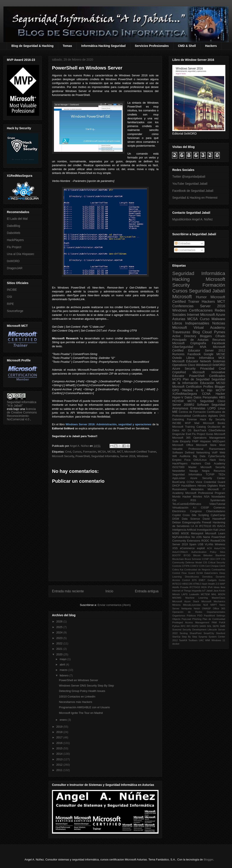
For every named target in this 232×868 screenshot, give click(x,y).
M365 (176, 533)
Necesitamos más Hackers (76, 702)
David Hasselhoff (214, 519)
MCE (222, 358)
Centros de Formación (192, 412)
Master (193, 467)
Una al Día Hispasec (21, 254)
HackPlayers (15, 240)
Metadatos (197, 489)
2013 (60, 759)
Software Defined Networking (191, 453)
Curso (205, 319)
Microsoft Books (214, 423)
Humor (201, 297)
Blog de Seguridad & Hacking (32, 46)
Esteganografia (192, 522)
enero (64, 720)
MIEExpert (219, 441)
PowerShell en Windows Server (78, 680)
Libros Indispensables (191, 323)
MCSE (111, 452)
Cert (207, 566)
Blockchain (178, 559)
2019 (60, 727)
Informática (207, 358)
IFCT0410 (195, 587)
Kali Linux (219, 530)
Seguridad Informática (105, 456)
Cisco (192, 365)
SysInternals (218, 500)
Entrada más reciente (68, 591)
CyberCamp (218, 515)
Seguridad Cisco (213, 401)
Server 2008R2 (183, 405)
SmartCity (209, 633)
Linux (222, 408)
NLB (206, 605)
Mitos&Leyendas (192, 605)
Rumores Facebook (186, 354)
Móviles (198, 497)
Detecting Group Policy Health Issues (82, 691)
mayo (63, 659)
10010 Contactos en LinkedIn (77, 697)
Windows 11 (218, 640)
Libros (190, 358)
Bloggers (206, 336)
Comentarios (185, 250)
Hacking (181, 279)
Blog (196, 332)
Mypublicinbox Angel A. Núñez (192, 219)
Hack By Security (213, 419)
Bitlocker (208, 555)
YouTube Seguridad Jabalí (190, 184)
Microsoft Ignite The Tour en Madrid (81, 713)
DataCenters (211, 573)
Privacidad (207, 369)
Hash (205, 584)
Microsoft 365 (181, 438)
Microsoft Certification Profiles (193, 387)
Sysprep (203, 637)
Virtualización (180, 508)
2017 (60, 737)
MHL (214, 594)
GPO (176, 390)
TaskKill (183, 640)
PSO (200, 616)
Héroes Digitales (208, 486)
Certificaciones (201, 310)
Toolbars (193, 640)
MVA (203, 347)
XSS (175, 548)
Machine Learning (197, 598)
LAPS (185, 594)
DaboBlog (14, 226)
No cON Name (201, 537)
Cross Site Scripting (196, 515)
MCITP (220, 390)
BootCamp (179, 482)
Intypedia (196, 591)
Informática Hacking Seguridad (103, 46)
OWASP (206, 608)
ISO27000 (178, 467)
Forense (192, 419)
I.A (192, 526)
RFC (183, 626)
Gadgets (212, 580)
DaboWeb (14, 233)
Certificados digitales (205, 416)
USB (201, 544)
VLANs (209, 544)
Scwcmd (177, 630)
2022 (60, 643)
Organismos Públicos (184, 616)
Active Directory (184, 336)
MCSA (102, 452)
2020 (60, 654)
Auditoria (185, 456)
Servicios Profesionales (152, 46)
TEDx (222, 475)
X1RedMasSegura (185, 394)
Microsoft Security (63, 456)
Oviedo (177, 358)
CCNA (206, 394)
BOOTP (176, 555)
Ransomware (217, 449)
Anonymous (180, 408)
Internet (193, 315)
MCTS (192, 401)
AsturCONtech (180, 552)
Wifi (175, 456)
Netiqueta (186, 608)
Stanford (221, 633)
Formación (90, 452)
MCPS (177, 379)
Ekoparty (185, 441)
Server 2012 (215, 350)
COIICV (194, 566)
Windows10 (204, 365)
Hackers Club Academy (208, 464)
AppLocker (179, 478)
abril (63, 664)
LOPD (212, 408)
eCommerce (187, 548)
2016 (60, 743)
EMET (202, 580)
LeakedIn (194, 594)
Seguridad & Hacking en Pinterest (195, 198)
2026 (60, 621)
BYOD (187, 555)
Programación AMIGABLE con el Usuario (84, 707)
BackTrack (200, 430)
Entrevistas (198, 408)
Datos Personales (206, 397)
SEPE (216, 626)
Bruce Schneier (193, 559)
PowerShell (83, 456)
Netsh (197, 608)
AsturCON (220, 548)
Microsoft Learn (215, 533)
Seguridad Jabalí (207, 291)
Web (222, 453)
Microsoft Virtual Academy (199, 328)
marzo (64, 670)
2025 (60, 627)
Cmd (68, 452)
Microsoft (182, 297)
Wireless (220, 544)
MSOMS (177, 598)
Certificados (217, 376)
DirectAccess (192, 577)
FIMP (195, 441)
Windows (143, 456)
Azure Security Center (208, 478)
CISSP (205, 508)
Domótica (207, 577)
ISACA (221, 526)
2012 (60, 765)
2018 (60, 732)
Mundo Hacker (182, 497)
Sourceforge (15, 311)
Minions (176, 605)
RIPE (10, 304)
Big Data (199, 456)
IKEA (204, 587)
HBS (222, 397)
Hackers (211, 46)
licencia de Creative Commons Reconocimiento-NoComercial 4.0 (22, 414)
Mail (197, 423)
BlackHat (220, 555)
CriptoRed (179, 372)
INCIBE (12, 290)
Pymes (220, 332)
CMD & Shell (187, 46)
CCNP (206, 559)
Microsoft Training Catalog (189, 427)
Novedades (218, 497)
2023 (60, 638)
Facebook (219, 343)
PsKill (222, 622)
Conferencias (183, 306)
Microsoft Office (183, 445)
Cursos (77, 452)
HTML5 (197, 584)
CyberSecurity (217, 456)
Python (176, 626)
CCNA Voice (195, 482)
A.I (195, 508)
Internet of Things (182, 591)
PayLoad (186, 619)
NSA (207, 497)
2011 (60, 770)
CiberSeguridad (183, 347)
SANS (203, 626)
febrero (65, 675)
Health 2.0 (213, 584)
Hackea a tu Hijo (197, 390)
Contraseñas (218, 570)
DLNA (200, 573)
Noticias (219, 323)
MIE (175, 412)
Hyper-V (178, 397)
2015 (60, 748)
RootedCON (218, 541)
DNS (222, 416)
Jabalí (209, 591)
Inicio (109, 591)
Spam (193, 544)
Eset (188, 434)
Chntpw (215, 566)
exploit (201, 548)
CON (202, 566)
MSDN (222, 594)
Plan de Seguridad (196, 379)
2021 (60, 649)
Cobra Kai (178, 570)
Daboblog (178, 419)
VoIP (215, 453)
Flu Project (14, 247)
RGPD (195, 626)
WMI (208, 640)
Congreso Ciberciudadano (208, 511)
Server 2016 (128, 456)
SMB (223, 626)
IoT (204, 591)
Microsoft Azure (213, 315)
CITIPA (186, 566)
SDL (209, 626)
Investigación (205, 530)
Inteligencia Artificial (184, 530)
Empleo (177, 460)
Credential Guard (214, 482)
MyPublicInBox (181, 537)
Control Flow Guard (184, 573)
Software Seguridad (211, 405)
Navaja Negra (199, 471)
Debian (177, 522)
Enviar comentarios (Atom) (114, 605)
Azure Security (184, 369)
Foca (188, 460)
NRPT (214, 605)
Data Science (191, 519)
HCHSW (178, 401)
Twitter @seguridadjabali (189, 177)
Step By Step (189, 637)
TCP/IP (210, 475)
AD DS (186, 430)
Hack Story (217, 460)
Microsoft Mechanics (213, 601)
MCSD (221, 383)
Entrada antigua (147, 591)
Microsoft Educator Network (192, 361)
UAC (201, 640)
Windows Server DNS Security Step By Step (86, 686)
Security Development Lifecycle (200, 630)
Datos (188, 397)
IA (197, 526)
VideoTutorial (217, 504)
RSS (193, 500)
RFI (189, 626)
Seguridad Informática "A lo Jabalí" (22, 404)
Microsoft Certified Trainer (140, 452)
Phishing (197, 619)
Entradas (183, 243)
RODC (205, 541)
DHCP (176, 486)
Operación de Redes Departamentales (199, 612)
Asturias (179, 319)
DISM (176, 519)
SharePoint (196, 633)
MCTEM (205, 594)
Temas (67, 46)
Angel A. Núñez (80, 446)
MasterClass (218, 598)
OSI (9, 297)
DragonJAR (15, 268)
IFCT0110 (205, 526)
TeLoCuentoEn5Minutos (187, 504)
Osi (174, 500)
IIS (214, 526)
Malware (218, 319)
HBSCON (187, 584)
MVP (188, 423)
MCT (120, 452)
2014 (60, 754)
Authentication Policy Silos (208, 552)
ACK (210, 548)
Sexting (184, 633)
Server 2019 (180, 544)
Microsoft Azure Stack (186, 601)
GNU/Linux (200, 460)
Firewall (207, 522)
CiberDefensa (217, 430)
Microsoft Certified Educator (199, 349)
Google (208, 354)
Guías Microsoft (216, 434)
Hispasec (206, 441)
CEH (212, 559)
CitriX (222, 566)
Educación (207, 383)
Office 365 (219, 608)
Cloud (207, 332)
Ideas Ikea (219, 587)
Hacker (220, 394)
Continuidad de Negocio (197, 570)
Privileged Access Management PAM (195, 622)
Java (216, 591)
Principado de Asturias (190, 340)
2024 (60, 632)
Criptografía (198, 343)
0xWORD (13, 261)
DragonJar (179, 434)
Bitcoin (197, 555)
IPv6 (210, 587)
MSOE (185, 533)
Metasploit (197, 533)
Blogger (220, 387)
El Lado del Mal (17, 219)
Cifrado (220, 336)
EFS (194, 580)
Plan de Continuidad (214, 619)
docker (176, 644)
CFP (218, 559)
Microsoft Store (206, 445)
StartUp (176, 637)
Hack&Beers (189, 486)
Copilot (176, 515)
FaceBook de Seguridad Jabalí (193, 191)
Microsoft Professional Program (205, 493)
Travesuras (181, 332)
